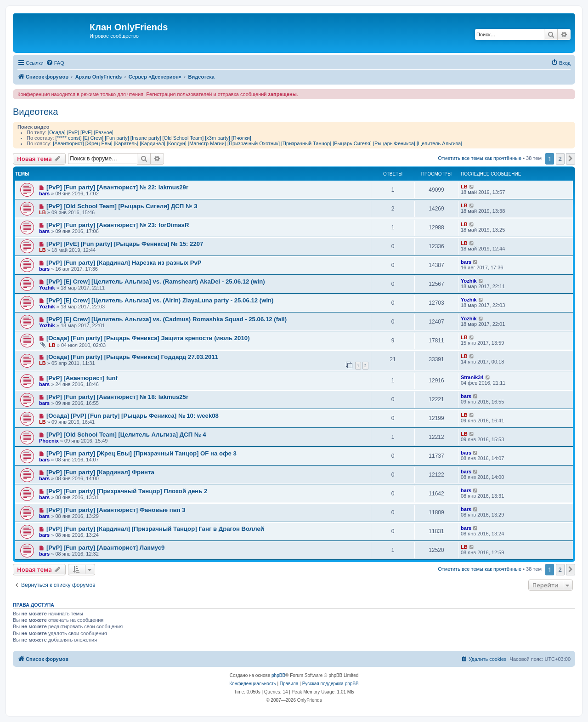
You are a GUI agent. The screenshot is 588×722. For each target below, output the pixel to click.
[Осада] (57, 132)
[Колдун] (177, 143)
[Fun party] (117, 138)
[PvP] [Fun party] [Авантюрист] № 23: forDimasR (118, 225)
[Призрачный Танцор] (306, 143)
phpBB (278, 675)
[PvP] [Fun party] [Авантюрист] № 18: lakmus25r (117, 397)
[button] (571, 159)
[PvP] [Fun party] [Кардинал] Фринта (100, 472)
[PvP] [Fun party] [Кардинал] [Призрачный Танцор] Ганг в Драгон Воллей (155, 529)
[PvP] (73, 132)
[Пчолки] (241, 138)
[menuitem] (55, 63)
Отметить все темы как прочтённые (480, 158)
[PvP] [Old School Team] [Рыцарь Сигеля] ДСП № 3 (122, 206)
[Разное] (103, 132)
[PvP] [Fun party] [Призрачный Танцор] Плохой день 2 (127, 491)
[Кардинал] (153, 143)
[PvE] (86, 132)
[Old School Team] (183, 138)
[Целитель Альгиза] (439, 143)
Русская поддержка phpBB (331, 684)
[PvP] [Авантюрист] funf (82, 378)
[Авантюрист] (68, 143)
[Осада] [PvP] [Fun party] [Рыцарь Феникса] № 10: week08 (133, 416)
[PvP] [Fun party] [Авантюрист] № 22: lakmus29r (117, 187)
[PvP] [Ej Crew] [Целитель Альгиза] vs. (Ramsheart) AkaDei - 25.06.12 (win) (156, 281)
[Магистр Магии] (207, 143)
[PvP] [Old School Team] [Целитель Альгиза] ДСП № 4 (126, 435)
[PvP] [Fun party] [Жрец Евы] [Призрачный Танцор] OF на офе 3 (141, 453)
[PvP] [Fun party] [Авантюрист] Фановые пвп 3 (116, 510)
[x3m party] (217, 138)
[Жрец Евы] (99, 143)
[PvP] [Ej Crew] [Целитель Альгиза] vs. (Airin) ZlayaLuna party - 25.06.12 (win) (160, 300)
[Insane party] (146, 138)
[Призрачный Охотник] (254, 143)
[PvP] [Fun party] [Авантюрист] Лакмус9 (106, 548)
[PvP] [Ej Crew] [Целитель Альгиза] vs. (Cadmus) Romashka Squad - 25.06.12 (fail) (167, 319)
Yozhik (47, 288)
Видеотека (35, 112)
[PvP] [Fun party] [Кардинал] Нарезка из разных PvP (124, 263)
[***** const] (69, 138)
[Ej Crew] (93, 138)
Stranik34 (472, 377)
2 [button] (560, 159)
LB (464, 187)
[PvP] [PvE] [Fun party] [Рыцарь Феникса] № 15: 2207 (125, 244)
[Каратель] (126, 143)
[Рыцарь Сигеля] (352, 143)
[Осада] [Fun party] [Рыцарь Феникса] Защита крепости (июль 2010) (148, 338)
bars (44, 193)
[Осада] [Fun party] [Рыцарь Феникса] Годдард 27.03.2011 (132, 357)
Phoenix (49, 441)
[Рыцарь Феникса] (394, 143)
